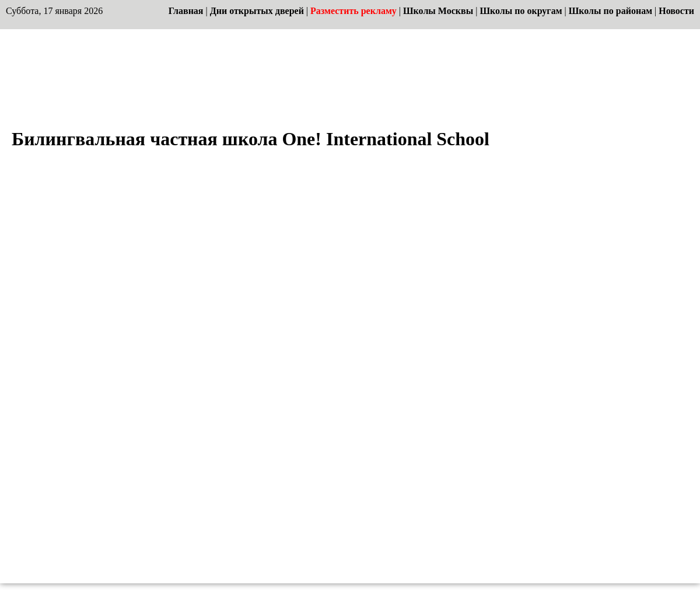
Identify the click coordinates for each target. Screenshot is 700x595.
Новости (676, 11)
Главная (186, 11)
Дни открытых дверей (257, 11)
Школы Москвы (438, 11)
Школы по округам (521, 11)
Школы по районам (610, 11)
